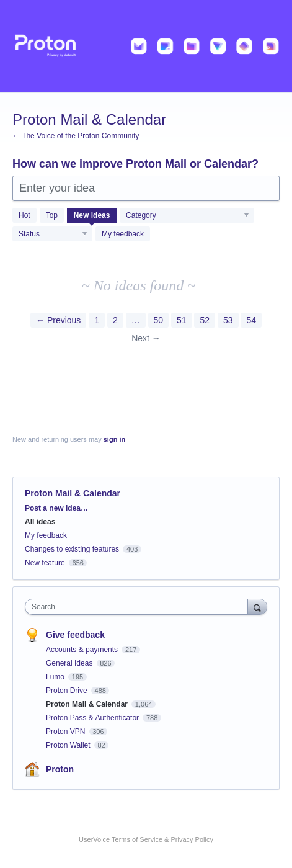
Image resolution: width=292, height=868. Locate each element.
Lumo (56, 677)
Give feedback (75, 635)
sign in (114, 439)
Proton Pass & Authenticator (93, 718)
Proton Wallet (69, 745)
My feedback (123, 234)
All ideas (40, 522)
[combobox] (139, 607)
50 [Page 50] (159, 320)
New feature (45, 563)
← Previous (58, 320)
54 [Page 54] (251, 320)
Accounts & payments (83, 650)
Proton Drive (68, 691)
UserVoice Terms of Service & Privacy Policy (146, 839)
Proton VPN (67, 732)
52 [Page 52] (205, 320)
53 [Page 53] (228, 320)
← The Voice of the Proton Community (76, 136)
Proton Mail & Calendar (88, 704)
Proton (60, 769)
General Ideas (70, 663)
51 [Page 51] (182, 320)
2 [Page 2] (115, 320)
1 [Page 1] (97, 320)
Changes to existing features (72, 549)
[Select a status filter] (53, 235)
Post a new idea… (56, 508)
